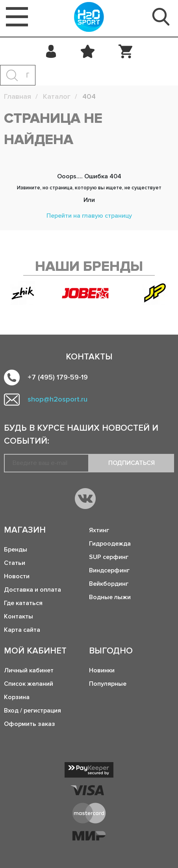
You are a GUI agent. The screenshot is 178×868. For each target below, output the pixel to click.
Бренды (16, 550)
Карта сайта (22, 630)
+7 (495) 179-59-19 (58, 377)
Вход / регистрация (32, 711)
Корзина (17, 697)
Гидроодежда (110, 544)
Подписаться (132, 463)
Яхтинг (99, 530)
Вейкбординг (109, 584)
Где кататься (23, 603)
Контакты (19, 616)
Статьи (15, 563)
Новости (17, 576)
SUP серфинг (109, 557)
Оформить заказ (30, 724)
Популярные (108, 684)
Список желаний (29, 684)
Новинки (102, 670)
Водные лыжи (110, 597)
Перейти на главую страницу (89, 216)
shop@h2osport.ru (57, 399)
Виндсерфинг (109, 570)
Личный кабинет (29, 670)
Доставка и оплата (32, 590)
